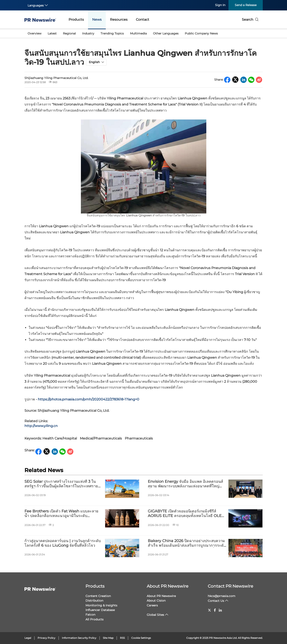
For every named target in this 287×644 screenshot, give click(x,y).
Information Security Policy (79, 638)
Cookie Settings (141, 638)
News (97, 20)
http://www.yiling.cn (41, 426)
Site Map (108, 638)
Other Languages (166, 33)
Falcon (90, 615)
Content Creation (98, 596)
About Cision (156, 601)
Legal (28, 638)
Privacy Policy (47, 638)
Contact (143, 20)
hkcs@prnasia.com (222, 596)
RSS (122, 638)
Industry (88, 33)
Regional (69, 33)
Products (76, 20)
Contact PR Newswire (230, 586)
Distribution (94, 601)
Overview (34, 33)
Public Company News (201, 33)
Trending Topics (112, 33)
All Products (94, 619)
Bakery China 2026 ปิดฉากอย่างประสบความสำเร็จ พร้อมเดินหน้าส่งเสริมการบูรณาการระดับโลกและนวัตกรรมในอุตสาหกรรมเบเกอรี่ (187, 543)
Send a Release (246, 5)
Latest (52, 33)
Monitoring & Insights (101, 605)
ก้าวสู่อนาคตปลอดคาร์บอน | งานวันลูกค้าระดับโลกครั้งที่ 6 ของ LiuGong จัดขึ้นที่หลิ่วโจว (63, 543)
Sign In (220, 5)
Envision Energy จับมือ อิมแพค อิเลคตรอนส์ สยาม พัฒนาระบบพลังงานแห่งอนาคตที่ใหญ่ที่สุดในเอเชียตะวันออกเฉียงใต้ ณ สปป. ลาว (185, 484)
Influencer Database (100, 610)
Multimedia (138, 33)
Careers (152, 605)
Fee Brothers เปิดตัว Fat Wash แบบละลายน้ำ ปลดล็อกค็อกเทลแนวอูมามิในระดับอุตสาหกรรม (61, 514)
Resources (119, 20)
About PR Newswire (168, 586)
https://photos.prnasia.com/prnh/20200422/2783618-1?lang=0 (89, 399)
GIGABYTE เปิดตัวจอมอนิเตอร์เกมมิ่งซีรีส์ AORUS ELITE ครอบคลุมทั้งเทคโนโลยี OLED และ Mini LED (186, 514)
